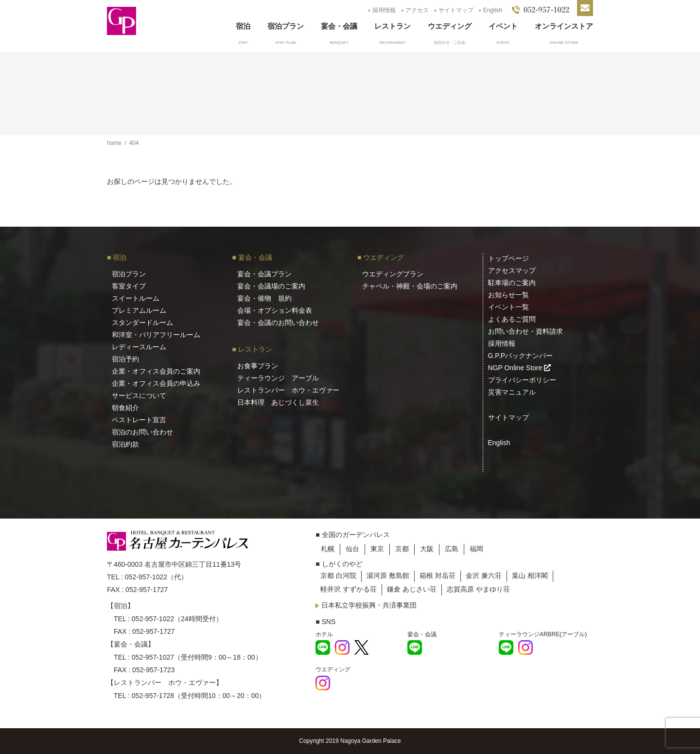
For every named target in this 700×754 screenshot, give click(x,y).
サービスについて (139, 395)
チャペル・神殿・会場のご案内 (410, 286)
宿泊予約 (125, 359)
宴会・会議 (339, 26)
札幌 (328, 549)
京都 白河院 (338, 575)
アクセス (417, 10)
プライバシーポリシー (522, 380)
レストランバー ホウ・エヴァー (288, 390)
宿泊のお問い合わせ (142, 432)
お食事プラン (258, 366)
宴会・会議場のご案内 (271, 286)
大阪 (427, 549)
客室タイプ (129, 286)
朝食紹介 (125, 408)
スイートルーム (136, 298)
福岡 (476, 549)
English (493, 10)
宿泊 (243, 26)
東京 (377, 549)
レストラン (393, 26)
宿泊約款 (125, 444)
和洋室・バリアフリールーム (156, 335)
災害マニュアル (512, 392)
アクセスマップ (512, 270)
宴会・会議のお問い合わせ (278, 323)
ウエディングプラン (393, 274)
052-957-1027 (153, 657)
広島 (452, 549)
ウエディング (450, 26)
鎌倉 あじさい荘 (412, 589)
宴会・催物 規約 (264, 298)
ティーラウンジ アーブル (278, 378)
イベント (503, 26)
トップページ (508, 258)
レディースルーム (139, 347)
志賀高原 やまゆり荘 (478, 589)
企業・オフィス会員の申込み (156, 383)
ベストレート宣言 (139, 420)
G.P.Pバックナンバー (521, 356)
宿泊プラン (286, 26)
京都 (402, 549)
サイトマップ (456, 10)
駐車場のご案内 (512, 283)
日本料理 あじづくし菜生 (278, 402)
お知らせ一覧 (508, 295)
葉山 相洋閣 (530, 575)
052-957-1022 (146, 577)
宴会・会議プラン (264, 274)
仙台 (352, 549)
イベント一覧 (508, 307)
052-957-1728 (153, 696)
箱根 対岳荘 (437, 575)
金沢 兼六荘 (484, 575)
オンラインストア (564, 26)
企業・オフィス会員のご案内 (156, 371)
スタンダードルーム (142, 323)
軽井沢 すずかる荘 (349, 589)
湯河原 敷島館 (388, 575)
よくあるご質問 (512, 319)
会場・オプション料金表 (275, 310)
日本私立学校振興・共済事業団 (369, 605)
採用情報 (384, 10)
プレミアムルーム (139, 310)
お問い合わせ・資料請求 (525, 331)
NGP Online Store (520, 368)
